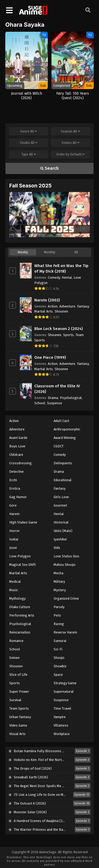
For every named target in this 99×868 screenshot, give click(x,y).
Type (29, 154)
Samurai (60, 641)
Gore (13, 505)
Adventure (67, 306)
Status (70, 143)
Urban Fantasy (20, 717)
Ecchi (13, 480)
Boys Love (17, 446)
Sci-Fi (58, 649)
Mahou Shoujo (65, 565)
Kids (57, 548)
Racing (59, 624)
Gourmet (60, 505)
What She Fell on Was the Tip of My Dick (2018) (61, 268)
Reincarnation (20, 632)
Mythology (17, 598)
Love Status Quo (66, 556)
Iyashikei (60, 539)
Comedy (54, 277)
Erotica (15, 488)
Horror (15, 531)
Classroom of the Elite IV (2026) (57, 389)
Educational (63, 480)
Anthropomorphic (67, 429)
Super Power (19, 692)
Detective (16, 472)
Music (14, 590)
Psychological (71, 398)
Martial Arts (44, 311)
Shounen (61, 311)
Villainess (61, 725)
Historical (61, 522)
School (40, 403)
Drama (53, 398)
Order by (70, 154)
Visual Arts (17, 734)
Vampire (60, 717)
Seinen (14, 658)
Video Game (18, 725)
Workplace (62, 734)
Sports (68, 335)
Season (70, 131)
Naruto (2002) (47, 300)
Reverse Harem (65, 632)
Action (53, 306)
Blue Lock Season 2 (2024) (59, 329)
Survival (15, 700)
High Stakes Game (23, 522)
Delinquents (63, 463)
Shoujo (59, 658)
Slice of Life (18, 675)
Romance (16, 641)
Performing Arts (22, 615)
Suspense (55, 403)
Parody (59, 607)
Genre (29, 131)
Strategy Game (65, 683)
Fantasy (83, 306)
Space (58, 675)
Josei (13, 548)
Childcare (16, 455)
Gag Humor (18, 497)
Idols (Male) (63, 531)
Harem (14, 514)
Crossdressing (20, 463)
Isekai (14, 539)
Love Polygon (20, 556)
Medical (15, 582)
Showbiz (60, 666)
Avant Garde (18, 438)
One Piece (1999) (50, 357)
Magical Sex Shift (22, 565)
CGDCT (59, 446)
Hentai (67, 277)
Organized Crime (66, 598)
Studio (29, 143)
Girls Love (61, 497)
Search (50, 168)
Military (59, 582)
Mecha (58, 573)
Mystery (60, 590)
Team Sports (19, 708)
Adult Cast (61, 421)
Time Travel (62, 708)
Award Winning (65, 438)
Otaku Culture (20, 607)
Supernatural (64, 692)
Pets (57, 615)
